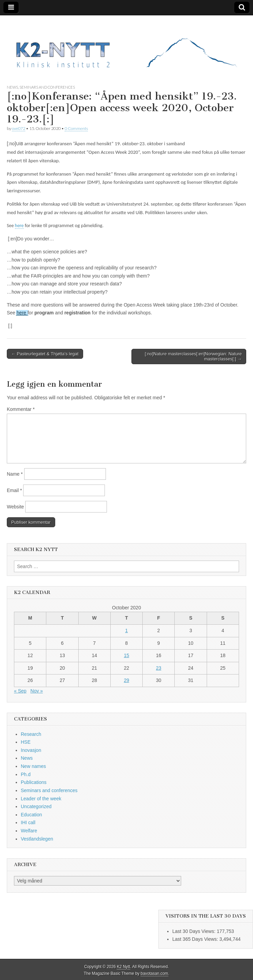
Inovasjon (31, 750)
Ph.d (26, 774)
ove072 (19, 128)
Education (31, 815)
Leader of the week (41, 799)
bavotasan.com (154, 974)
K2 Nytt (123, 967)
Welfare (29, 831)
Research (31, 734)
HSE (26, 742)
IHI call (28, 822)
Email (14, 490)
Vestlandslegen (37, 839)
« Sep (20, 691)
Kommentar (21, 409)
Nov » (37, 691)
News (12, 87)
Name (15, 474)
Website (15, 507)
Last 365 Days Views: (196, 939)
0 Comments (76, 128)
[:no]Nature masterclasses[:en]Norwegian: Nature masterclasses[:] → (193, 357)
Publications (34, 782)
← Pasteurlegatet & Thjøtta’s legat (45, 354)
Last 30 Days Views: (194, 931)
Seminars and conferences (47, 87)
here (19, 226)
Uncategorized (36, 806)
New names (33, 766)
